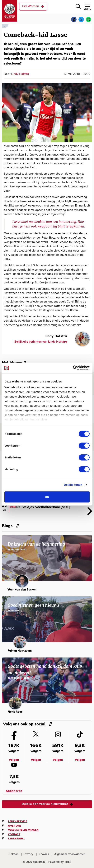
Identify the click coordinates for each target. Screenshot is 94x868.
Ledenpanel (16, 839)
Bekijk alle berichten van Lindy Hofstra (41, 342)
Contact (14, 834)
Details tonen (73, 485)
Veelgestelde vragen (23, 830)
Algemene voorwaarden (70, 854)
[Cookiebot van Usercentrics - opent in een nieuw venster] (73, 368)
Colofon (14, 854)
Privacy (29, 854)
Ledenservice (18, 821)
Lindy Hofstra (20, 74)
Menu (87, 6)
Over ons (15, 826)
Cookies (44, 854)
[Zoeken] (78, 6)
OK (47, 497)
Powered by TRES (60, 862)
